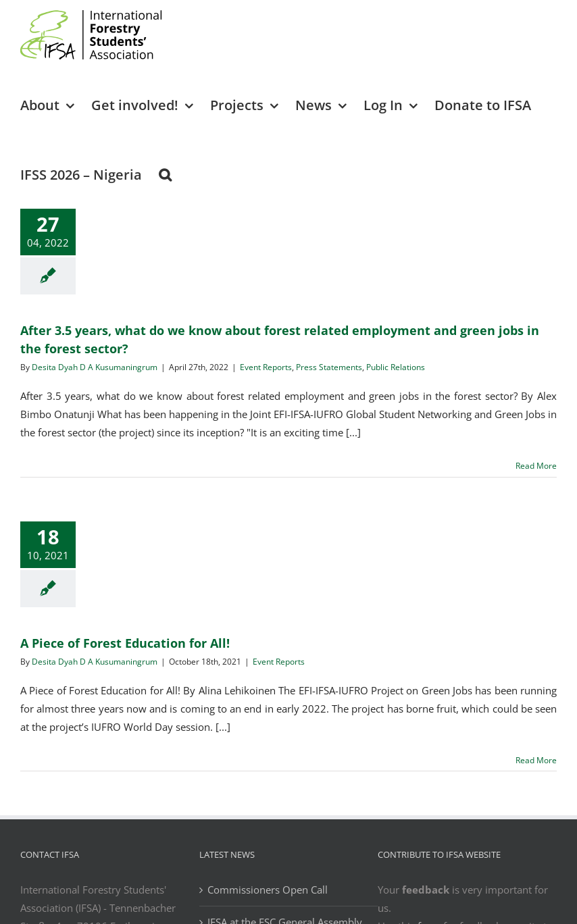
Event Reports (266, 367)
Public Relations (396, 367)
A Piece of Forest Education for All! (125, 643)
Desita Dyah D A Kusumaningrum (95, 367)
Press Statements (329, 367)
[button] (165, 174)
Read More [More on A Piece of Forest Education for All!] (536, 760)
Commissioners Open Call (268, 890)
